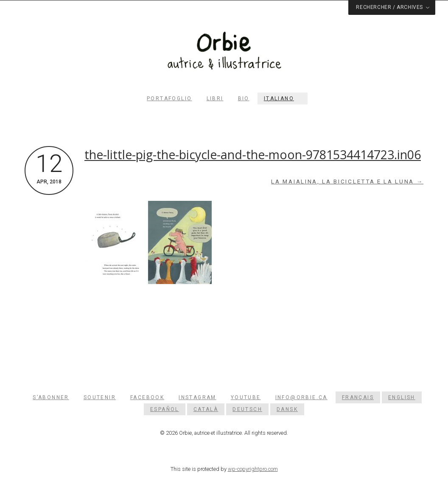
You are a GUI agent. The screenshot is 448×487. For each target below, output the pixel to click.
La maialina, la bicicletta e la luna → (347, 182)
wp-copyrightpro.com (253, 469)
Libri (215, 99)
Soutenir (100, 397)
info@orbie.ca (301, 397)
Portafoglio (169, 99)
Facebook (147, 397)
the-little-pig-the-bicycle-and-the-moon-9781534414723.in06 (253, 155)
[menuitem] (283, 99)
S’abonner (51, 397)
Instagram (197, 397)
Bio (244, 99)
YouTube (246, 397)
